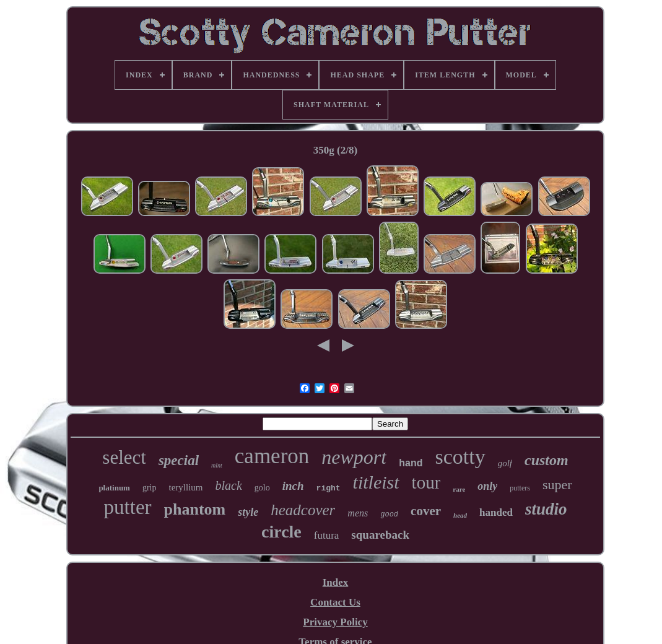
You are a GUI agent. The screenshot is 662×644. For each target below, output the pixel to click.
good (389, 515)
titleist (376, 482)
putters (520, 488)
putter (128, 507)
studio (546, 509)
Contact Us (335, 602)
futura (327, 535)
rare (459, 489)
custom (547, 460)
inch (293, 486)
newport (354, 457)
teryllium (186, 487)
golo (262, 488)
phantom (195, 509)
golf (505, 463)
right (329, 488)
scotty (460, 457)
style (248, 512)
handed (496, 512)
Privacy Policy (335, 622)
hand (411, 463)
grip (150, 488)
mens (358, 513)
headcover (303, 510)
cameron (272, 456)
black (229, 485)
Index (336, 582)
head (460, 515)
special (179, 460)
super (557, 485)
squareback (380, 535)
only (487, 486)
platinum (114, 488)
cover (426, 511)
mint (217, 465)
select (124, 457)
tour (426, 482)
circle (281, 532)
